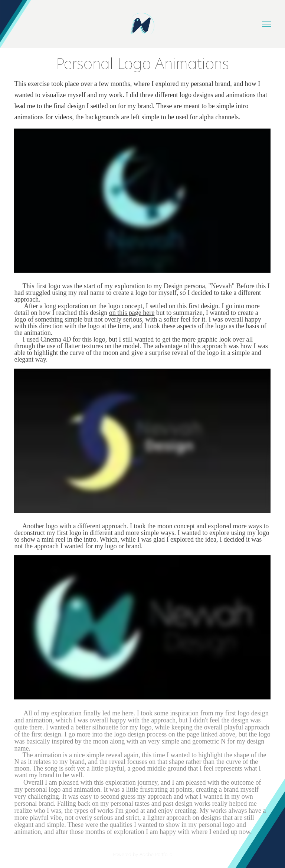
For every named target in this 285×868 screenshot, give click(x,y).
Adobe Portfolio (156, 854)
